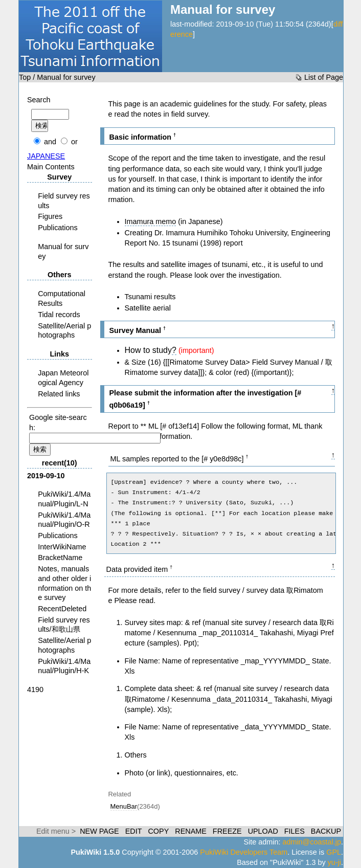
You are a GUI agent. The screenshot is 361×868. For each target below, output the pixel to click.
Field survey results (64, 201)
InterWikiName (62, 547)
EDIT (134, 831)
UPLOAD (263, 831)
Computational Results (62, 298)
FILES (295, 831)
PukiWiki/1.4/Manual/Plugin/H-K (64, 666)
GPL (334, 852)
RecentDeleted (62, 609)
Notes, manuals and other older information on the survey (64, 583)
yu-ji (334, 862)
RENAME (191, 831)
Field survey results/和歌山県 (64, 625)
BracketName (60, 558)
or (74, 142)
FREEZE (227, 831)
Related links (59, 394)
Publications (58, 228)
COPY (158, 831)
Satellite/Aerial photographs (64, 331)
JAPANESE (46, 156)
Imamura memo (151, 221)
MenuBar (124, 806)
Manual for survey (63, 251)
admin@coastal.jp (312, 842)
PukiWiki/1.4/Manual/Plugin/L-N (64, 499)
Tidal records (59, 315)
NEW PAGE (99, 831)
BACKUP (326, 831)
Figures (50, 216)
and (50, 142)
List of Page (324, 77)
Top (25, 77)
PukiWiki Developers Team (244, 852)
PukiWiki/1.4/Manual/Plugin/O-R (64, 520)
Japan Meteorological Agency (63, 378)
